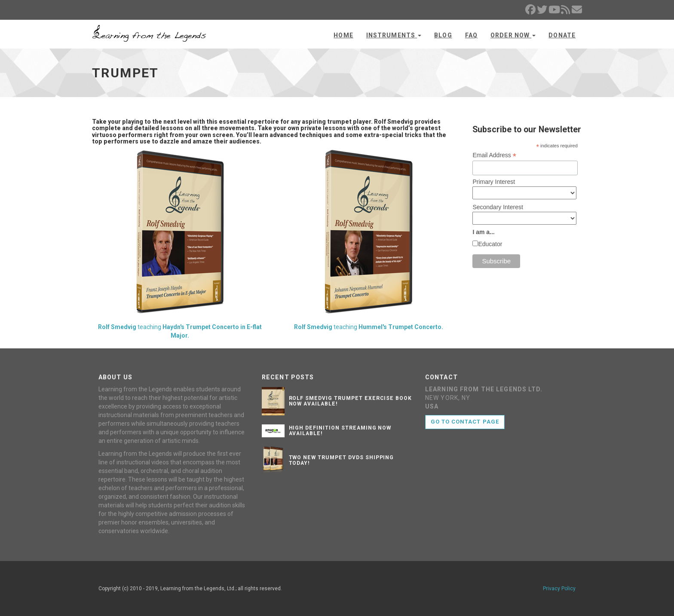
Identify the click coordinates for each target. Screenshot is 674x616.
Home (343, 35)
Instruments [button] (394, 35)
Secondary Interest (498, 207)
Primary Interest (494, 182)
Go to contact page (465, 422)
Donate (562, 35)
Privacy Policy (559, 589)
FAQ (471, 35)
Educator (490, 244)
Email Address (494, 155)
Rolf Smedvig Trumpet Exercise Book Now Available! (351, 401)
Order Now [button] (513, 35)
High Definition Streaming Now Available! (340, 431)
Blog (443, 35)
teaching (180, 244)
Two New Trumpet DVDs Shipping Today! (342, 460)
